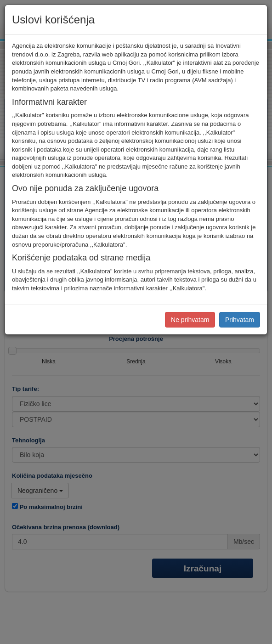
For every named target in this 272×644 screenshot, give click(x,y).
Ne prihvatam (190, 320)
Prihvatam (240, 320)
